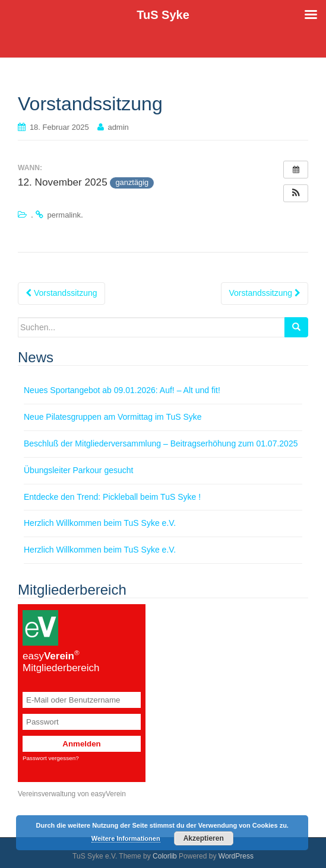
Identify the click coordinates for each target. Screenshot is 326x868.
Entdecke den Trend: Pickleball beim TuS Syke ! (112, 497)
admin (118, 127)
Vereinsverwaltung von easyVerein (72, 794)
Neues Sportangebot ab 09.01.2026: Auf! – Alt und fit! (122, 390)
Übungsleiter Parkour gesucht (78, 470)
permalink (64, 215)
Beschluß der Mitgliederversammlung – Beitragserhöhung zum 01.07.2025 (161, 443)
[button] (296, 193)
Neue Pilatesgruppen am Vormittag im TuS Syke (113, 417)
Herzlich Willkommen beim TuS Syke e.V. (100, 523)
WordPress (236, 856)
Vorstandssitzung (61, 293)
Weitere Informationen (126, 838)
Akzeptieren (204, 838)
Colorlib (165, 856)
